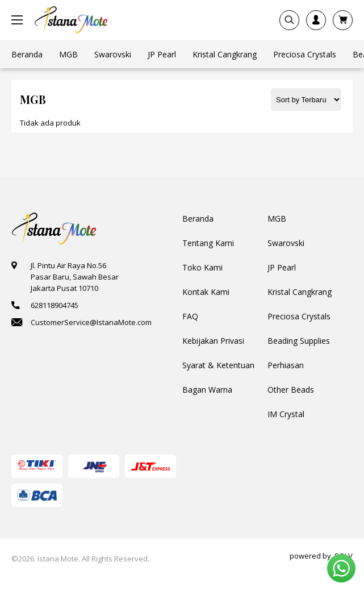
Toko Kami (202, 267)
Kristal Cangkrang (300, 292)
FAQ (190, 316)
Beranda (198, 218)
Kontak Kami (206, 292)
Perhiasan (286, 365)
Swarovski (286, 243)
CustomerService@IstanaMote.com (91, 322)
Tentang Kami (208, 243)
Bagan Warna (207, 390)
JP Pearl (282, 267)
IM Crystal (286, 414)
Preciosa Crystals (299, 316)
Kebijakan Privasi (213, 341)
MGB (277, 218)
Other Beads (291, 390)
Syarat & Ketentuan (218, 365)
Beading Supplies (299, 341)
